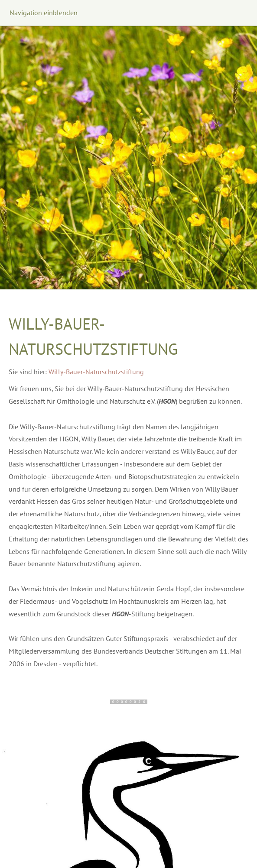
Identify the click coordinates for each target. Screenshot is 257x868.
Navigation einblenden (44, 13)
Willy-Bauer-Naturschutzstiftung (96, 372)
